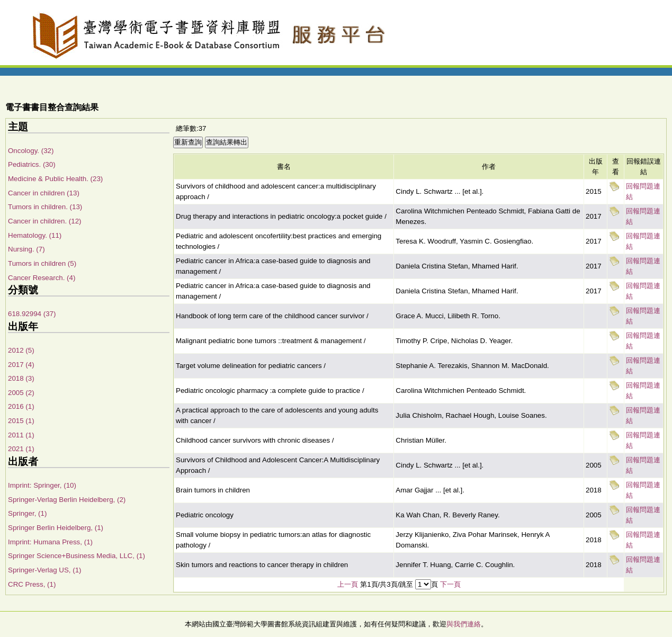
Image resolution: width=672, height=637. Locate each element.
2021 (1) (21, 449)
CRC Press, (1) (32, 584)
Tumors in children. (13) (45, 207)
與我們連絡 (464, 624)
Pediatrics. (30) (32, 164)
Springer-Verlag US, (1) (45, 570)
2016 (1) (21, 406)
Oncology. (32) (31, 151)
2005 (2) (21, 393)
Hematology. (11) (35, 235)
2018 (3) (21, 378)
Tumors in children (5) (42, 263)
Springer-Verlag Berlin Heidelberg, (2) (67, 500)
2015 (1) (21, 421)
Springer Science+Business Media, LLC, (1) (77, 556)
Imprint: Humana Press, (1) (50, 542)
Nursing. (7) (26, 249)
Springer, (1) (27, 513)
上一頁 (348, 584)
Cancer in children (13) (44, 193)
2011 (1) (21, 435)
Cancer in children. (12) (45, 221)
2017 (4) (21, 365)
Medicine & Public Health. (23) (55, 179)
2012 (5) (21, 350)
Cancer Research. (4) (42, 278)
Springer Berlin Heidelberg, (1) (56, 528)
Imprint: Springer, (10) (42, 485)
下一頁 (450, 584)
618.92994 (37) (32, 314)
